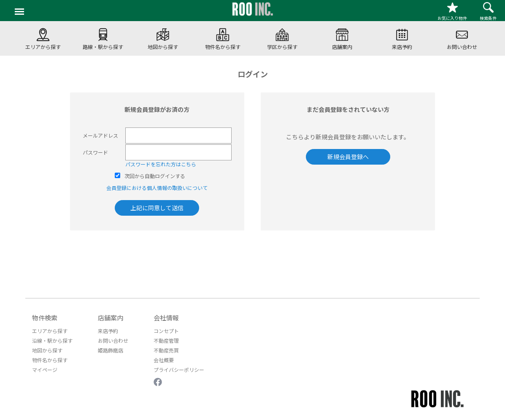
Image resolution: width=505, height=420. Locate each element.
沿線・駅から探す (52, 340)
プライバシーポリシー (179, 370)
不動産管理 (166, 340)
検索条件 (488, 12)
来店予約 (108, 331)
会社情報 (166, 318)
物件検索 (45, 318)
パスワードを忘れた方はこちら (161, 164)
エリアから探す (50, 331)
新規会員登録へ (348, 157)
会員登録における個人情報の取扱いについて (157, 188)
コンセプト (166, 331)
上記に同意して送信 (157, 208)
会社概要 (164, 360)
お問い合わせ (113, 340)
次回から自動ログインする (155, 176)
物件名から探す (50, 360)
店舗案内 (111, 318)
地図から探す (47, 350)
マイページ (45, 370)
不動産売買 (166, 350)
